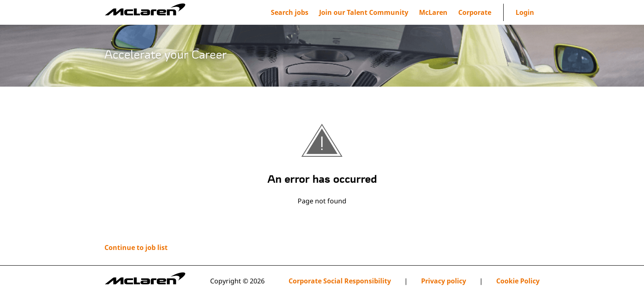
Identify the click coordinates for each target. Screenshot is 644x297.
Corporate (475, 12)
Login (525, 12)
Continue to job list (136, 247)
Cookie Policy (518, 281)
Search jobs (290, 12)
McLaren (433, 12)
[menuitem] (364, 12)
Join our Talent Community (364, 12)
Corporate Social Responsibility (340, 281)
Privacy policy (444, 281)
